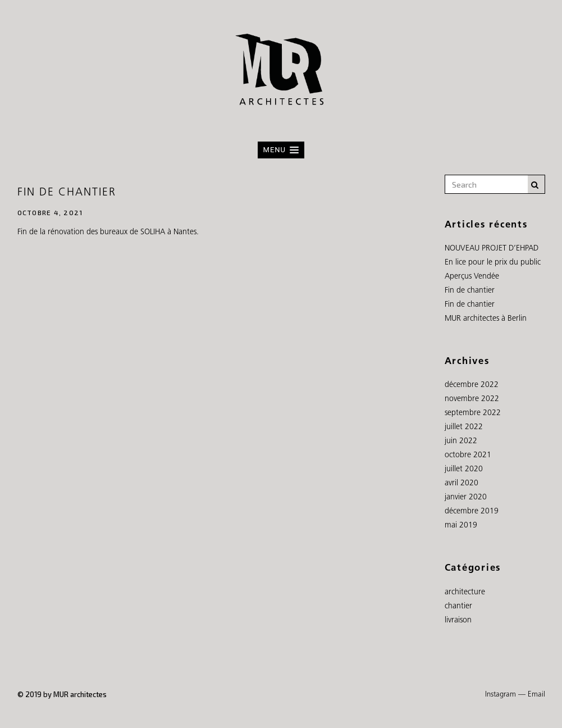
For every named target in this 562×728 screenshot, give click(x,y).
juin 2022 (461, 441)
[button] (281, 150)
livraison (458, 620)
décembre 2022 (472, 385)
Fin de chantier (67, 193)
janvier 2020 (466, 497)
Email (536, 695)
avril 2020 (462, 483)
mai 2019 (461, 525)
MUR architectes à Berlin (486, 319)
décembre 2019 (472, 511)
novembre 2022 (472, 399)
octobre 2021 (468, 455)
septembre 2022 (473, 413)
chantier (458, 606)
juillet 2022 (464, 427)
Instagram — (505, 695)
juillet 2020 (464, 469)
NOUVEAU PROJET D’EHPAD (492, 249)
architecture (465, 592)
